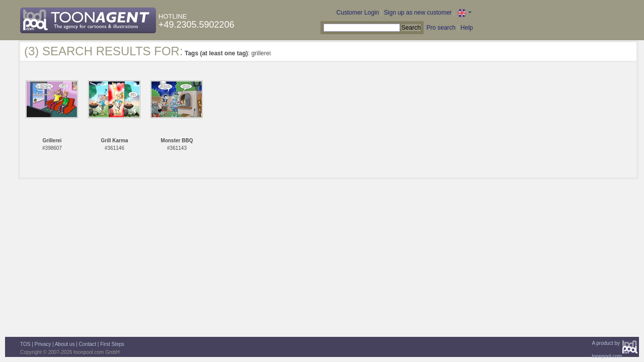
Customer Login (358, 13)
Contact (88, 344)
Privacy (43, 344)
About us (65, 344)
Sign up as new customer (418, 13)
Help (467, 28)
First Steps (112, 344)
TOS (25, 344)
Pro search (441, 28)
